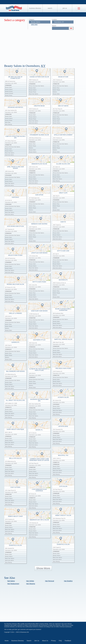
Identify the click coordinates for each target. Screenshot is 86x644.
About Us (45, 641)
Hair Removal (50, 581)
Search (50, 8)
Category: (32, 20)
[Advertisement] (45, 46)
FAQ (60, 641)
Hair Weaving (31, 584)
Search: (54, 26)
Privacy (53, 641)
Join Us (65, 8)
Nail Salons (11, 581)
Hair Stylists (30, 581)
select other (34, 25)
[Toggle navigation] (79, 8)
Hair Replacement (13, 584)
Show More (43, 568)
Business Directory (35, 8)
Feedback (68, 641)
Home (7, 641)
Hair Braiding (68, 581)
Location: (55, 20)
